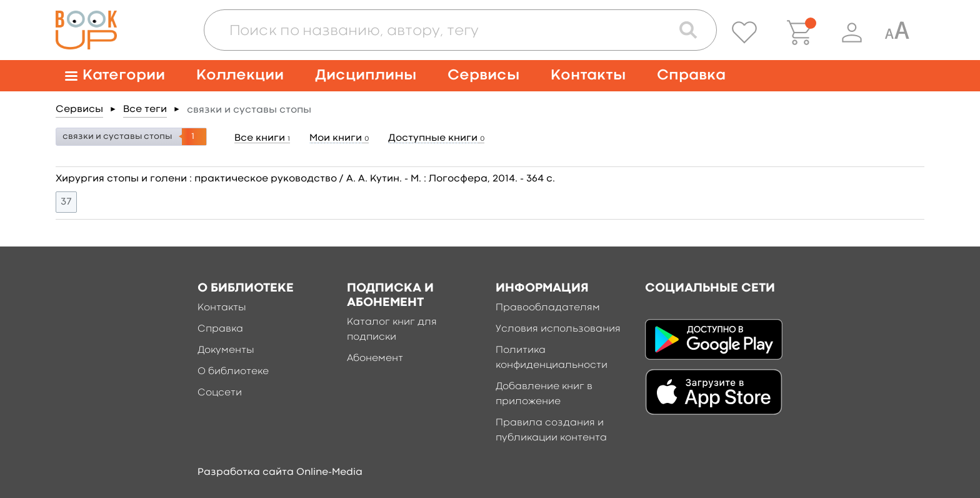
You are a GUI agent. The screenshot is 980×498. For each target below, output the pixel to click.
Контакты (588, 75)
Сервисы (483, 75)
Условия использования (558, 329)
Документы (226, 350)
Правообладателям (548, 308)
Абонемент (375, 358)
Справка (691, 75)
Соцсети (220, 393)
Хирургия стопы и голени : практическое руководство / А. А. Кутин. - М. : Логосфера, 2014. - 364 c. (305, 179)
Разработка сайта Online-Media (280, 472)
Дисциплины (366, 75)
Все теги (145, 109)
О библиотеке (233, 372)
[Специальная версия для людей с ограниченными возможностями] (897, 33)
